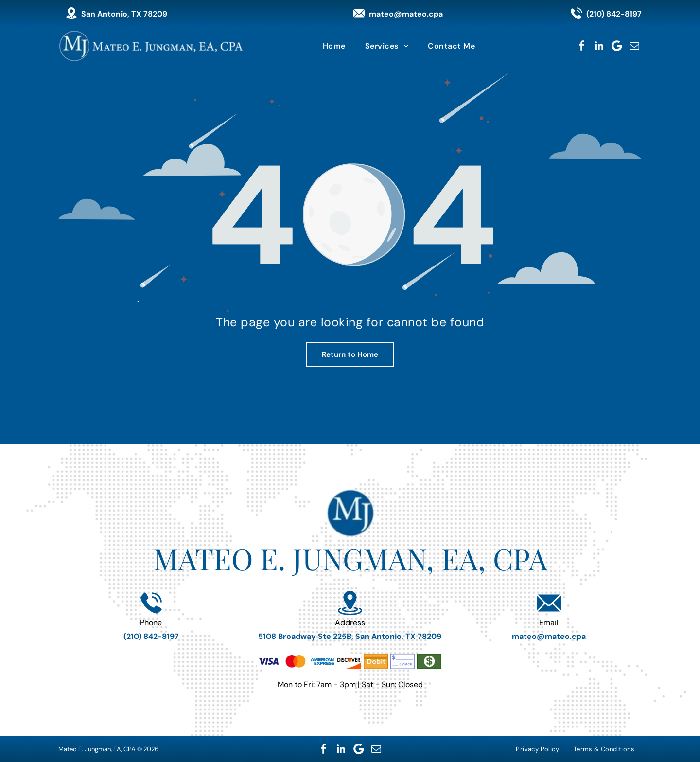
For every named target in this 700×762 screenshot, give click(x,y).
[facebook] (582, 46)
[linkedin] (599, 46)
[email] (634, 46)
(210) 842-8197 (614, 14)
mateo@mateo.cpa (406, 14)
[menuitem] (334, 46)
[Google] (617, 46)
